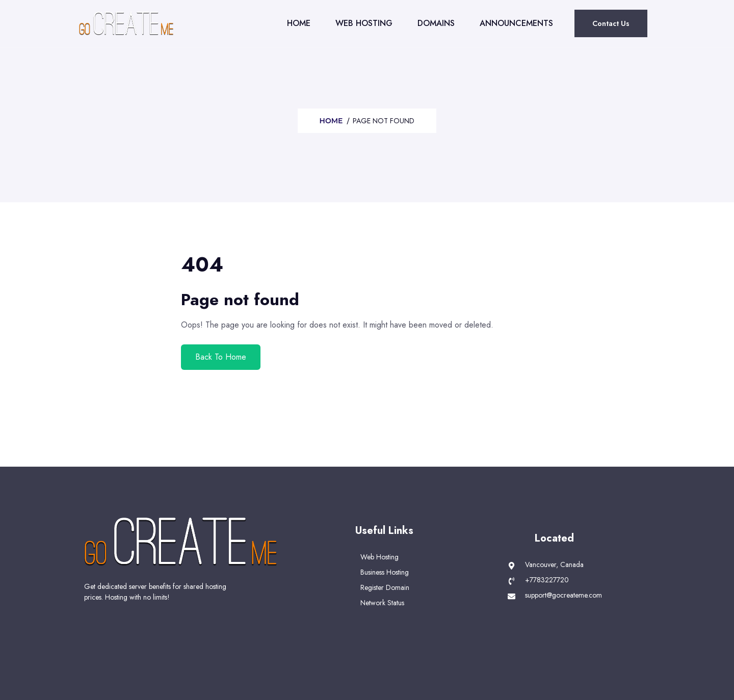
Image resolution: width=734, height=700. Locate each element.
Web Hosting (364, 23)
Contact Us (611, 23)
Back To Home (221, 357)
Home (299, 23)
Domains (436, 23)
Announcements (516, 23)
